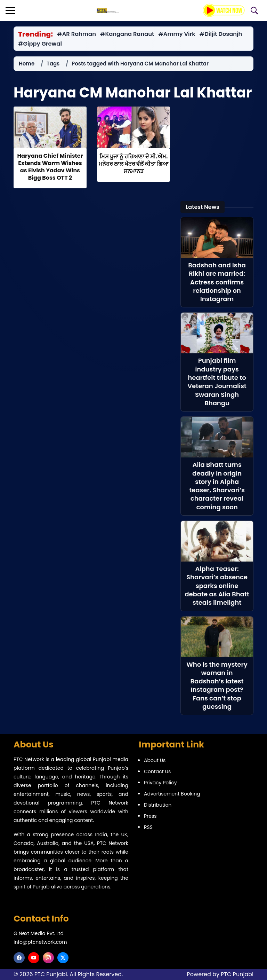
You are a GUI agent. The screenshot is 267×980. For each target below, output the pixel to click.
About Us (155, 760)
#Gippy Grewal (40, 44)
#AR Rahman (76, 34)
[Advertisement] (217, 150)
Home (27, 64)
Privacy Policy (160, 783)
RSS (148, 827)
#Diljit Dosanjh (221, 34)
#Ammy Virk (177, 34)
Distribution (158, 805)
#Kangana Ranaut (127, 34)
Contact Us (157, 771)
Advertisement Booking (172, 794)
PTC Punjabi (237, 974)
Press (150, 816)
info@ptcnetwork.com (40, 942)
